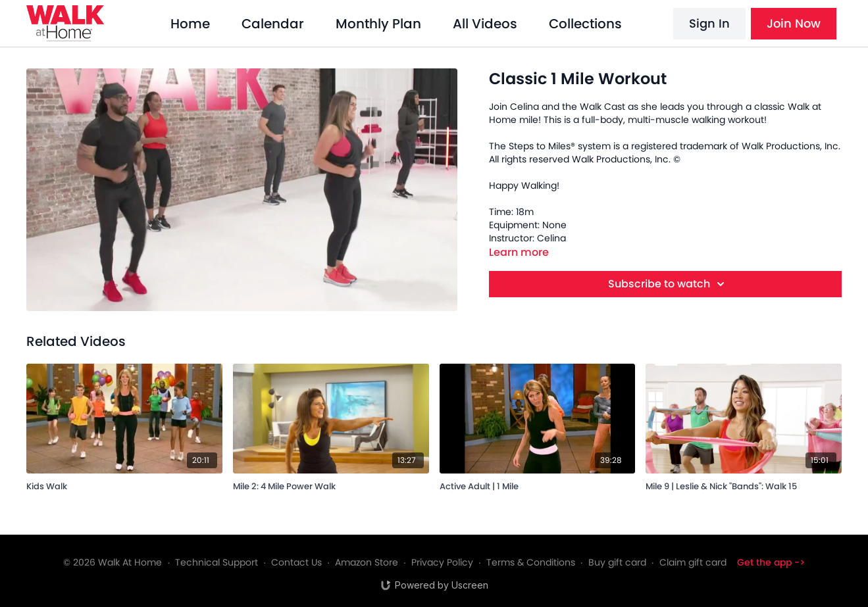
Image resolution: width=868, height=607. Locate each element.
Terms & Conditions (531, 562)
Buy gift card (617, 562)
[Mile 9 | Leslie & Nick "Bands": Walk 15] (744, 484)
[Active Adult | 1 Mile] (538, 484)
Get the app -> (771, 562)
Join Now (794, 23)
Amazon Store (367, 562)
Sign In (709, 23)
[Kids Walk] (124, 484)
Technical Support (217, 562)
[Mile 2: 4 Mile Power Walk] (331, 484)
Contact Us (296, 562)
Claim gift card (693, 562)
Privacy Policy (442, 562)
